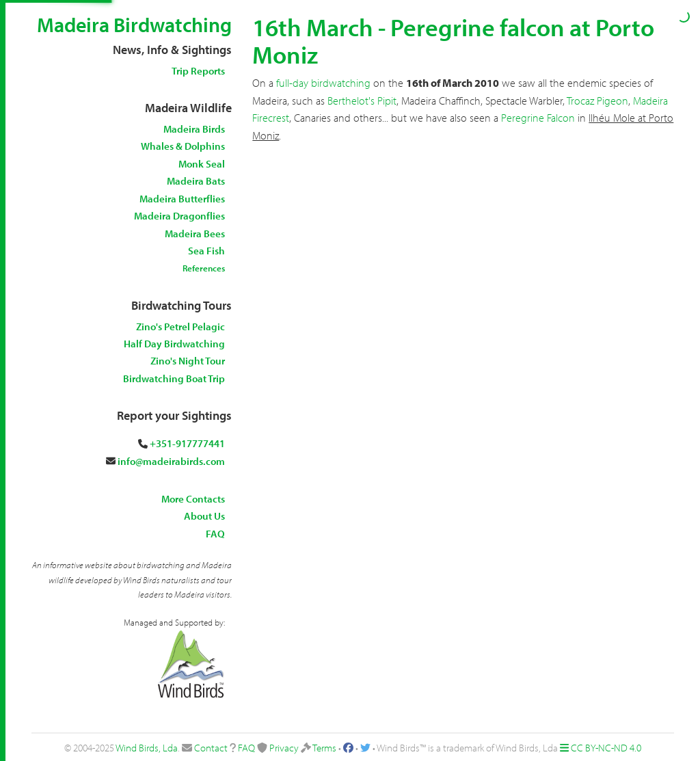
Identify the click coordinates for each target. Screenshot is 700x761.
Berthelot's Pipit (362, 101)
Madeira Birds (194, 129)
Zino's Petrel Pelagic (180, 326)
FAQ (215, 534)
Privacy (284, 748)
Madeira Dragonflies (179, 216)
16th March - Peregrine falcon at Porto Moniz (453, 40)
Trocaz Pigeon (597, 101)
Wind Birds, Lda (147, 748)
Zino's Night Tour (188, 361)
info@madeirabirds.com (171, 461)
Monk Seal (202, 164)
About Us (204, 516)
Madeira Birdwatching (134, 25)
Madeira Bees (195, 233)
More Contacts (193, 499)
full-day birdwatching (323, 83)
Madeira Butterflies (182, 199)
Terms (324, 748)
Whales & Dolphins (183, 146)
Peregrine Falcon (538, 118)
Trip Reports (198, 71)
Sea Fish (206, 251)
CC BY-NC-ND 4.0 (606, 748)
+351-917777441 (187, 443)
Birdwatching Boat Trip (174, 378)
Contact (211, 748)
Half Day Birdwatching (174, 344)
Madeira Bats (196, 181)
